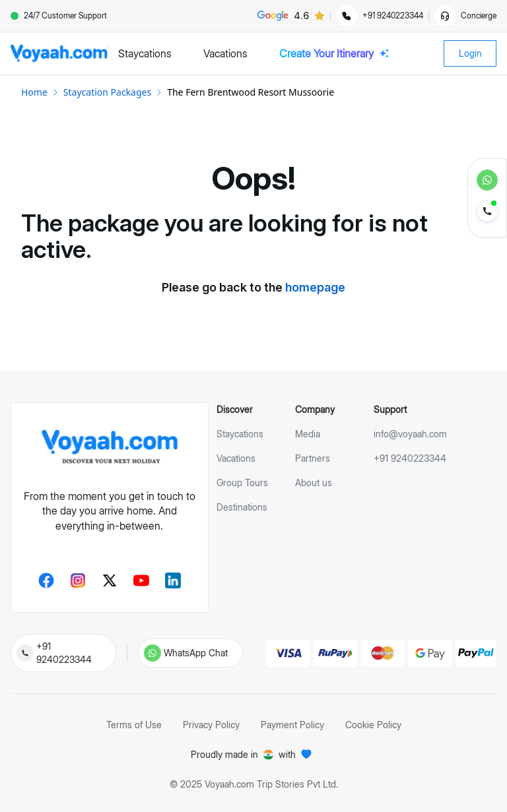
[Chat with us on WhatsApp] (152, 653)
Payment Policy (292, 725)
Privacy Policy (211, 725)
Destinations (242, 507)
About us (314, 483)
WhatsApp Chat (196, 653)
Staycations (240, 434)
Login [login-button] (470, 53)
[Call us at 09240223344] (25, 653)
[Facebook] (46, 580)
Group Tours (242, 483)
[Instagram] (78, 580)
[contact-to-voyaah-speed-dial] (487, 212)
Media (308, 434)
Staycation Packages (107, 92)
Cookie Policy (373, 725)
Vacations (236, 458)
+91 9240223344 (64, 653)
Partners (313, 458)
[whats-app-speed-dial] (487, 180)
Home (34, 92)
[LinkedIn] (173, 580)
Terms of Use (134, 725)
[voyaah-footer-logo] (110, 447)
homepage (315, 287)
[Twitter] (110, 580)
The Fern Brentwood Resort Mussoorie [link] (251, 92)
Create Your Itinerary (334, 53)
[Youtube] (141, 580)
